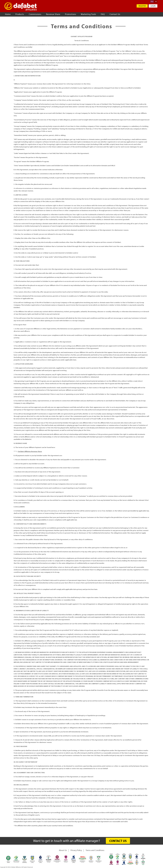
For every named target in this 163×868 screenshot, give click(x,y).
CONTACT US (118, 841)
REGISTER (142, 6)
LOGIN (153, 6)
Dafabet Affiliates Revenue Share (30, 452)
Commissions (35, 14)
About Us (63, 850)
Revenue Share (53, 14)
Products (20, 14)
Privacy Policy (76, 850)
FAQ (103, 14)
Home (8, 14)
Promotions (71, 14)
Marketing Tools (88, 14)
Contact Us (115, 14)
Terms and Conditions (95, 850)
